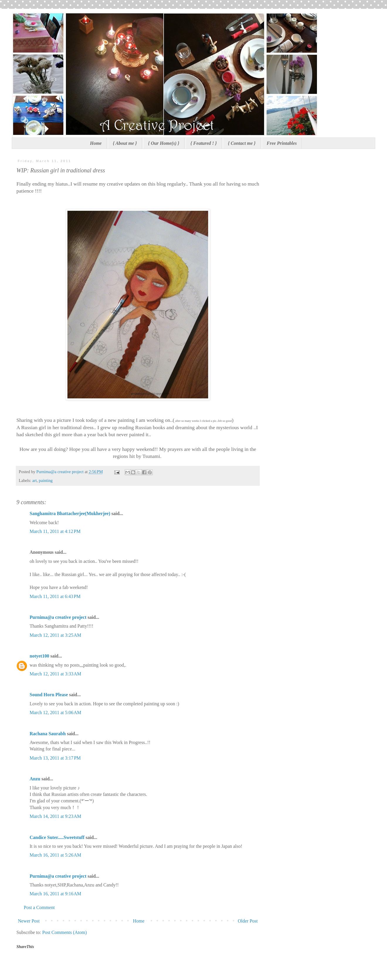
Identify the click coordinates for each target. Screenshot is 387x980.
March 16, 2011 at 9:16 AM (55, 894)
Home (96, 143)
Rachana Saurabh (48, 734)
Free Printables (282, 143)
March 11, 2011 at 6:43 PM (55, 596)
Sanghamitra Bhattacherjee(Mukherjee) (70, 513)
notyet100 (39, 656)
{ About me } (125, 143)
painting (46, 480)
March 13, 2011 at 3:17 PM (55, 758)
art (34, 480)
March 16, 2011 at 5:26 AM (55, 855)
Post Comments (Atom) (64, 932)
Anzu (35, 779)
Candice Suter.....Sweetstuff (57, 837)
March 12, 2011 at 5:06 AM (55, 713)
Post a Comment (39, 907)
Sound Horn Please (49, 695)
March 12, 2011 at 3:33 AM (55, 674)
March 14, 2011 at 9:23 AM (55, 816)
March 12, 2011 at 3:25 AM (55, 635)
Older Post (248, 921)
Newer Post (29, 921)
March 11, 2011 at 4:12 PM (55, 531)
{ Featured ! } (204, 143)
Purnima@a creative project (58, 617)
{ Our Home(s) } (164, 143)
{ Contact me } (242, 143)
